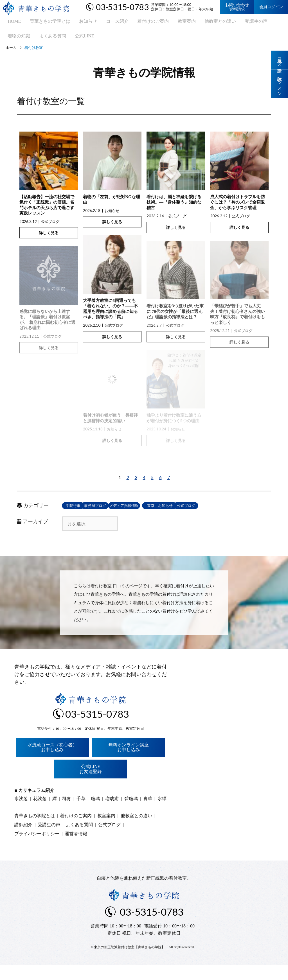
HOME (10, 23)
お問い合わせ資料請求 (237, 7)
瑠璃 (95, 814)
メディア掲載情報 (162, 510)
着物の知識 (266, 23)
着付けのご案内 (140, 23)
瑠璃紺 (112, 814)
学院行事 (80, 510)
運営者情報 (76, 849)
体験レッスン (280, 85)
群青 (67, 814)
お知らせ (80, 23)
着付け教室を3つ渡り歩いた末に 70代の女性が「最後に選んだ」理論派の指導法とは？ (175, 316)
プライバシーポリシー (37, 849)
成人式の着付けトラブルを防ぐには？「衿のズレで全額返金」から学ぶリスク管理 (238, 207)
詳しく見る (49, 237)
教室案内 (172, 23)
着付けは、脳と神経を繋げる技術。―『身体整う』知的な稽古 (174, 207)
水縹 (162, 814)
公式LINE (47, 39)
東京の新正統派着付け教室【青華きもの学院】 (129, 962)
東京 (202, 510)
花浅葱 (40, 814)
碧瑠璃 (131, 814)
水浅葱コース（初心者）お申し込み (52, 763)
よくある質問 (17, 39)
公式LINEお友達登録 (91, 784)
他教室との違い (203, 23)
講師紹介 (23, 840)
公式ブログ (50, 226)
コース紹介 (107, 23)
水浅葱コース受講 (280, 60)
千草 (81, 814)
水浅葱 (21, 814)
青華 (148, 814)
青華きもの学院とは (44, 23)
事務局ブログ (121, 510)
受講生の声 (237, 23)
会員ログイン (271, 7)
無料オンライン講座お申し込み (129, 763)
